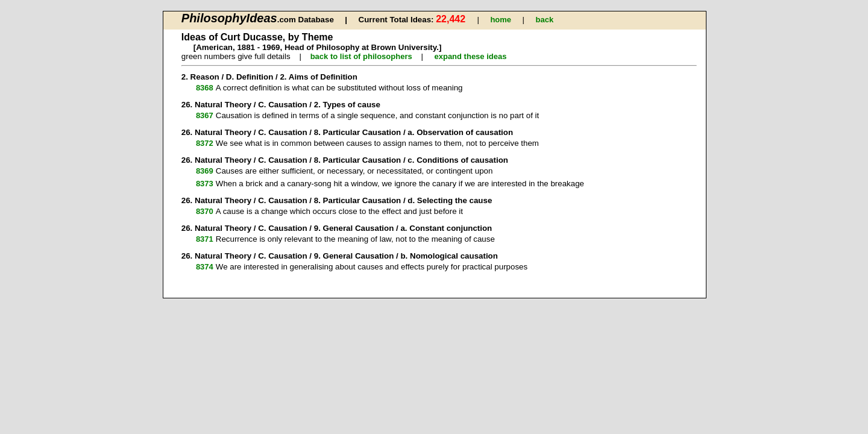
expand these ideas (470, 56)
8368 (205, 88)
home (501, 20)
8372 (205, 143)
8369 (205, 171)
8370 (205, 211)
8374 (205, 267)
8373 (205, 184)
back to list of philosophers (361, 56)
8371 (205, 239)
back (545, 20)
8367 (205, 115)
